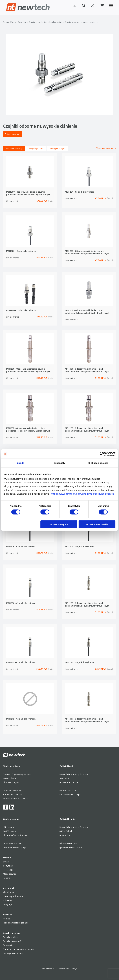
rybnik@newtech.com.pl (71, 847)
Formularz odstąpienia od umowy (19, 949)
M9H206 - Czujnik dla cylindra (21, 310)
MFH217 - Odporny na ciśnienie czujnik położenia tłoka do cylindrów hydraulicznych (87, 720)
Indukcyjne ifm (56, 22)
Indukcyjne (42, 22)
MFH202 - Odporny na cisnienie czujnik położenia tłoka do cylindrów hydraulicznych (28, 430)
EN (74, 6)
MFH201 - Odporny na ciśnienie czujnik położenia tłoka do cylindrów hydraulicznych (87, 370)
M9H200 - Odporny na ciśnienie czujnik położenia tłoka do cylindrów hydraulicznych (28, 193)
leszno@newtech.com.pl (14, 847)
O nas (6, 862)
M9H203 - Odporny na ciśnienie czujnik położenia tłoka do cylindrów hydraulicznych (87, 252)
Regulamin (8, 945)
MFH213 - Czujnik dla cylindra (21, 662)
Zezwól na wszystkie (97, 524)
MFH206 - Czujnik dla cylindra (21, 547)
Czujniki (32, 22)
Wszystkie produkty (14, 149)
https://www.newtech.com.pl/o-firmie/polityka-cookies (82, 494)
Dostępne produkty (36, 149)
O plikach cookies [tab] (98, 463)
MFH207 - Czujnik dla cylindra (80, 547)
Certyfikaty (8, 866)
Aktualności (8, 892)
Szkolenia (8, 900)
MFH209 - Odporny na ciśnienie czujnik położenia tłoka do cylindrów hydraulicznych (87, 605)
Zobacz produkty (13, 134)
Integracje (8, 904)
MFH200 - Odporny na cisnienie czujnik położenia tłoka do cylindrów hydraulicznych (28, 370)
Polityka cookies (11, 937)
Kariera (7, 878)
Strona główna (9, 22)
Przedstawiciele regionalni (15, 923)
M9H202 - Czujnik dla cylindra (21, 251)
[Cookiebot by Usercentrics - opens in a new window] (102, 454)
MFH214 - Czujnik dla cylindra (80, 662)
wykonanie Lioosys (68, 969)
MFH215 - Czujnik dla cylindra (21, 719)
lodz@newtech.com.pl (70, 794)
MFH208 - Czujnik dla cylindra (21, 603)
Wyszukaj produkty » (106, 148)
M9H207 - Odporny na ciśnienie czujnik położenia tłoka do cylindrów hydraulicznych (87, 312)
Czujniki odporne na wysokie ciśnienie (81, 22)
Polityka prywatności (13, 941)
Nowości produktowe (13, 896)
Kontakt (7, 919)
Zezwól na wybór (59, 524)
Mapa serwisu (10, 874)
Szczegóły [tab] (59, 463)
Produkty (22, 22)
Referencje (8, 870)
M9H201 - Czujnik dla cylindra (80, 192)
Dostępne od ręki (57, 149)
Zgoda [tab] (21, 463)
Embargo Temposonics (14, 953)
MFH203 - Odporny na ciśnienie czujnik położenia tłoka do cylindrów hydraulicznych (87, 430)
